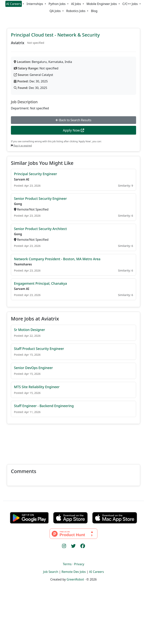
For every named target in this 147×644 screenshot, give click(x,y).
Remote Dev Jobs (74, 572)
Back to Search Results (73, 120)
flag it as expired (21, 146)
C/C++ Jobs (130, 4)
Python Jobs (57, 4)
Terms (67, 564)
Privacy (79, 564)
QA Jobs (55, 11)
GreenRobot (75, 579)
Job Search (51, 572)
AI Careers (14, 4)
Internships (35, 4)
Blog (94, 11)
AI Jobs (76, 4)
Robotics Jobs (76, 11)
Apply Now (73, 130)
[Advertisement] (73, 442)
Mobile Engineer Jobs (102, 4)
